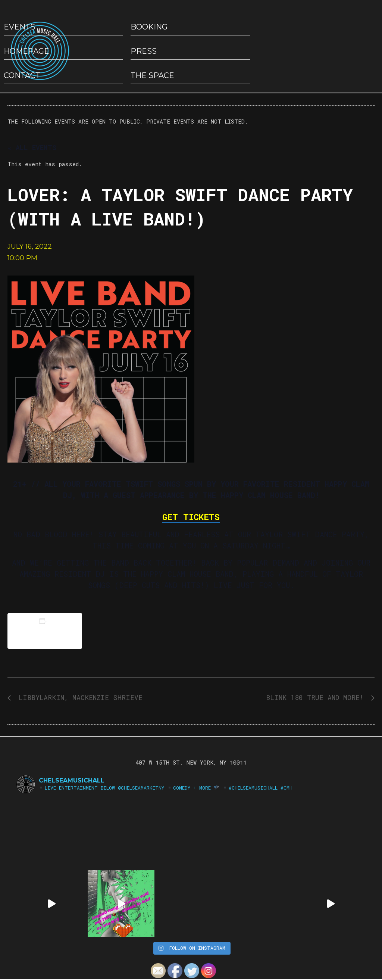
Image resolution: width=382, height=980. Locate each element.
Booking (149, 27)
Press (144, 51)
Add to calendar (45, 631)
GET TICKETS (191, 517)
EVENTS (19, 27)
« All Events (32, 147)
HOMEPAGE (26, 51)
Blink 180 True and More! (317, 697)
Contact (22, 75)
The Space (152, 75)
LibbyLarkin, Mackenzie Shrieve (79, 697)
